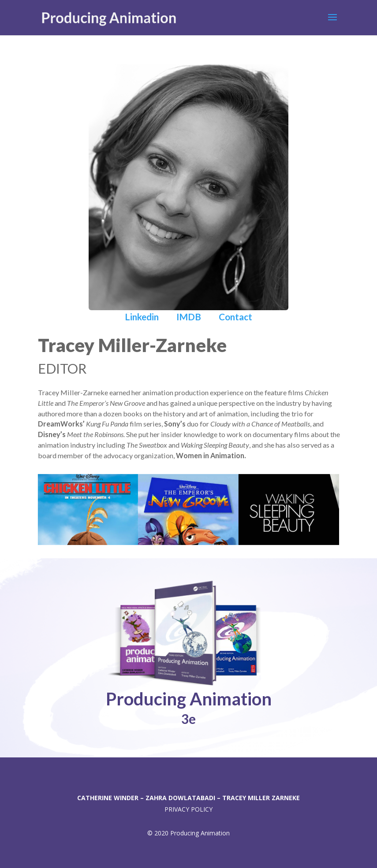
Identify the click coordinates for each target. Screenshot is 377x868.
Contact (235, 317)
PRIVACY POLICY (188, 809)
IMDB (189, 317)
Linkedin (143, 317)
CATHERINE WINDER (109, 798)
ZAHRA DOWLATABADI (180, 798)
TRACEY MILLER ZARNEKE (261, 798)
